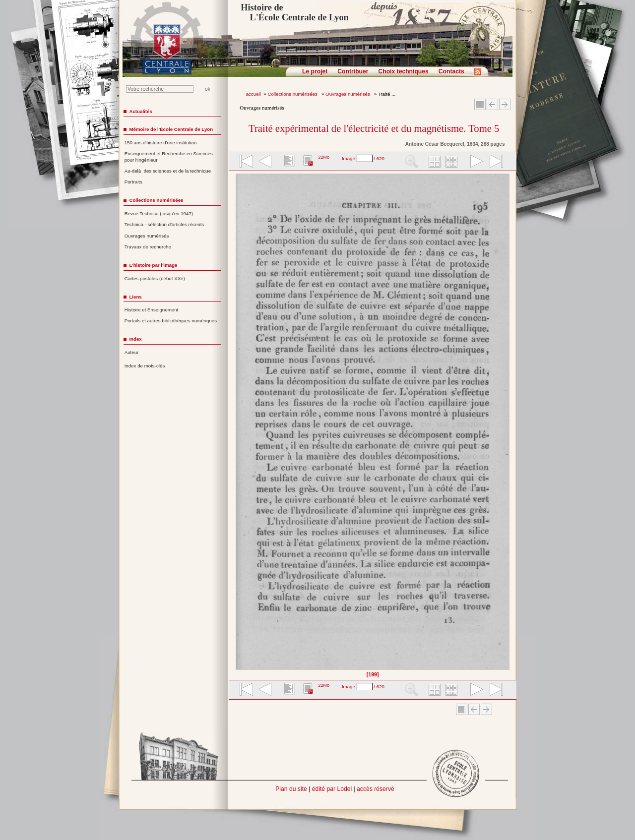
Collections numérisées (293, 94)
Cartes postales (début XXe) (155, 278)
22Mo (324, 157)
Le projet (315, 71)
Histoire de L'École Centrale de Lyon (294, 12)
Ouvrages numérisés (348, 94)
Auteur (132, 352)
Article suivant (505, 104)
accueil (254, 94)
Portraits (133, 182)
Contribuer (353, 71)
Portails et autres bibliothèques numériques (171, 321)
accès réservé (376, 789)
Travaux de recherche (148, 247)
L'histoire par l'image (153, 265)
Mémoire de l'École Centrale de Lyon (171, 129)
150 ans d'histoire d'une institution (161, 143)
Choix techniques (403, 71)
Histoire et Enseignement (152, 310)
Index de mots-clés (145, 366)
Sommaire (480, 104)
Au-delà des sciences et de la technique (168, 171)
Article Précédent (492, 104)
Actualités (140, 111)
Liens (135, 297)
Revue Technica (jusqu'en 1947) (159, 213)
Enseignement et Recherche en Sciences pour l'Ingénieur (169, 157)
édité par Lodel (332, 789)
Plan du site (291, 789)
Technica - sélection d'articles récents (164, 224)
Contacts (451, 71)
